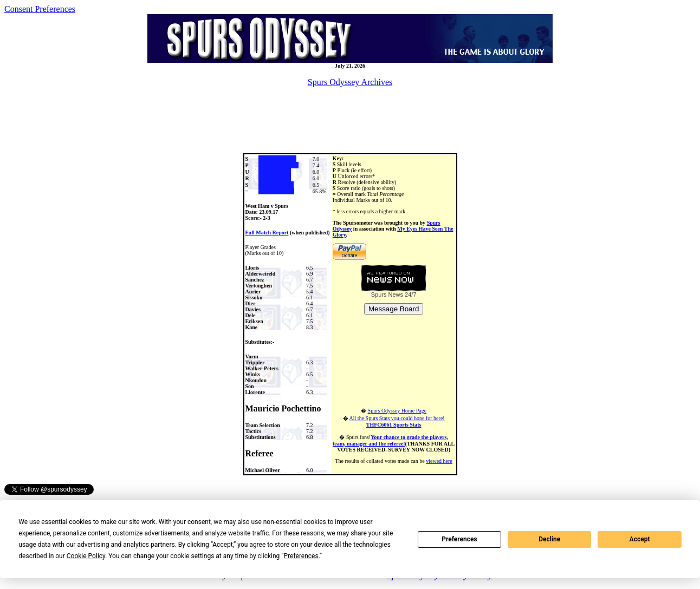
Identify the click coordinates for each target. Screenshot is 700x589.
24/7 (410, 294)
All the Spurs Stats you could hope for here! (397, 421)
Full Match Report (267, 233)
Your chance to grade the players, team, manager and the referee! (390, 440)
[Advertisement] (350, 120)
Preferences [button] (301, 556)
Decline (549, 539)
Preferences (459, 539)
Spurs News (387, 294)
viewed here (439, 461)
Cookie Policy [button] (86, 556)
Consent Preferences (40, 9)
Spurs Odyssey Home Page (397, 411)
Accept (640, 539)
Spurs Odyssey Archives (350, 82)
